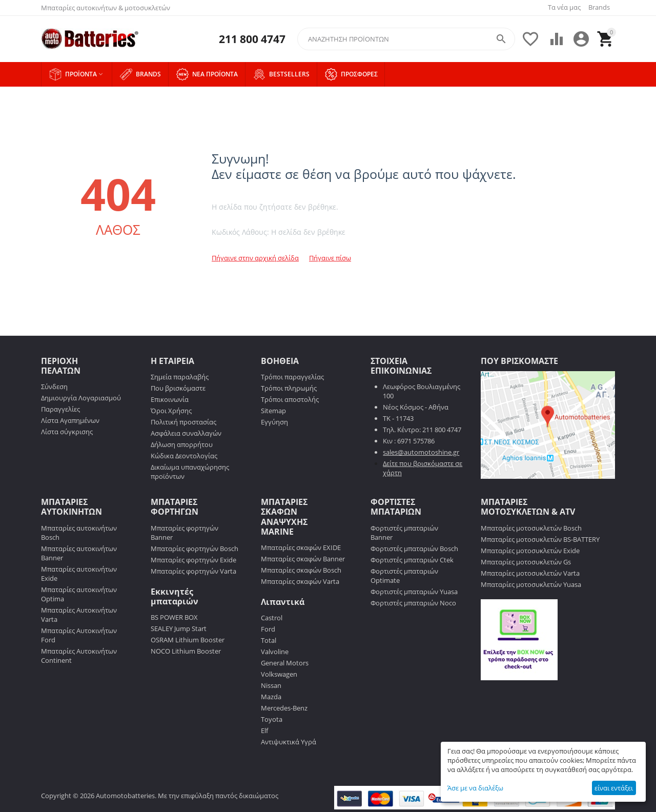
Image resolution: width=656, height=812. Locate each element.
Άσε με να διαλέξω (475, 788)
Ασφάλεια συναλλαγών (186, 433)
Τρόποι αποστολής (290, 399)
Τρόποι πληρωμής (289, 388)
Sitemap (273, 411)
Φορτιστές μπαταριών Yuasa (414, 592)
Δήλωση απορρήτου (182, 444)
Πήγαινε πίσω (330, 258)
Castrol (272, 618)
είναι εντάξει (614, 788)
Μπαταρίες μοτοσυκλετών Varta (530, 573)
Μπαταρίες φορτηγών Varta (193, 571)
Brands (599, 7)
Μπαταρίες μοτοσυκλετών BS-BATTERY (540, 539)
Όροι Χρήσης (171, 411)
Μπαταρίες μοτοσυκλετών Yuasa (531, 584)
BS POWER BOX (174, 617)
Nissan (271, 685)
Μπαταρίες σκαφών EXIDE (301, 547)
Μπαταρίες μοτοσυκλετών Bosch (531, 528)
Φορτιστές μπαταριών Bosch (414, 549)
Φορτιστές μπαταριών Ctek (412, 560)
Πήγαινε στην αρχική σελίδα (255, 258)
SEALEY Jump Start (179, 628)
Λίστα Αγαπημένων (70, 420)
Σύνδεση (54, 387)
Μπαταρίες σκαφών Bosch (301, 570)
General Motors (285, 663)
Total (269, 640)
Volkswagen (279, 674)
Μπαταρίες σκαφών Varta (300, 581)
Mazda (271, 697)
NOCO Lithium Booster (186, 651)
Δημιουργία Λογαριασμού (81, 398)
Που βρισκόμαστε (178, 388)
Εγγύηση (274, 422)
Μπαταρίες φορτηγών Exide (193, 560)
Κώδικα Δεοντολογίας (184, 456)
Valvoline (275, 652)
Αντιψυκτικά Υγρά (289, 742)
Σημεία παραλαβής (180, 377)
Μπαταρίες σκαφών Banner (303, 559)
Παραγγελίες (60, 409)
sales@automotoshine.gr (421, 452)
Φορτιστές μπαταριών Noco (413, 603)
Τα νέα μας (564, 7)
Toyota (272, 719)
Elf (264, 730)
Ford (268, 629)
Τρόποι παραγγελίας (292, 377)
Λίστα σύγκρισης (67, 432)
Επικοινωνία (170, 399)
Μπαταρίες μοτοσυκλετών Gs (526, 562)
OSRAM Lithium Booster (188, 640)
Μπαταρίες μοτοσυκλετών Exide (530, 551)
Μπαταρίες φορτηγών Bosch (194, 549)
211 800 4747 (252, 39)
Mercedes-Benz (284, 708)
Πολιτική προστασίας (183, 422)
